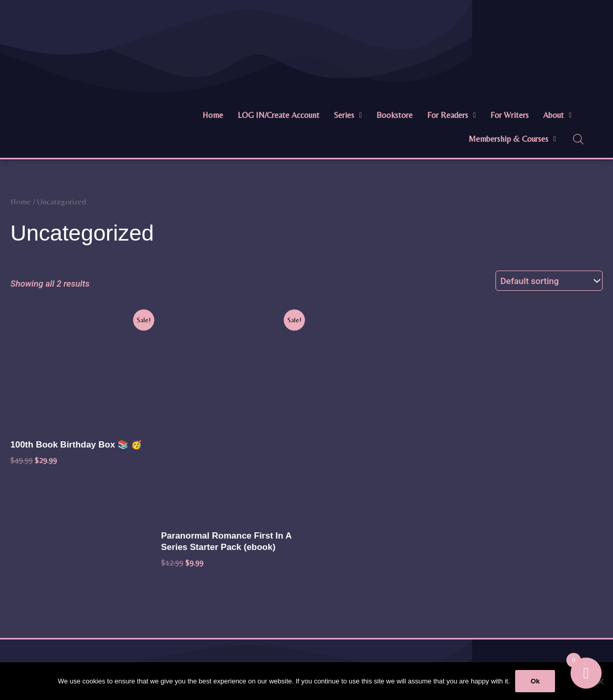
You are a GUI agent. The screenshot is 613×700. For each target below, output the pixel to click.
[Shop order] (549, 281)
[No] (600, 681)
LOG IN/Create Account (279, 115)
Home (213, 115)
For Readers (451, 115)
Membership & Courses (512, 139)
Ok (535, 681)
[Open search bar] (578, 139)
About (557, 115)
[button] (348, 115)
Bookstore (395, 115)
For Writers (509, 115)
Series (348, 115)
